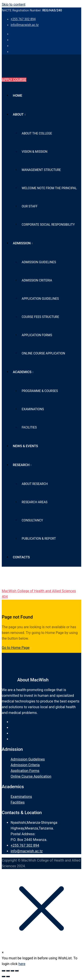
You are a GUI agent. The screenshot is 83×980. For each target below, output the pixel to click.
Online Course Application (43, 353)
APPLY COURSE (14, 80)
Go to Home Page (16, 648)
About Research (35, 484)
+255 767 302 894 (23, 19)
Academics (22, 372)
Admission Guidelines (39, 262)
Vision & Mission (35, 152)
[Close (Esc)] (17, 971)
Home (18, 96)
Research (21, 465)
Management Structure (41, 170)
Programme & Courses (40, 391)
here (22, 964)
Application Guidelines (40, 299)
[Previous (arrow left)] (4, 976)
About (18, 114)
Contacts (21, 557)
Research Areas (35, 502)
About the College (37, 133)
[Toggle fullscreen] (8, 971)
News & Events (25, 446)
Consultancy (32, 520)
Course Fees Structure (40, 317)
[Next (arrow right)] (8, 976)
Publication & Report (39, 539)
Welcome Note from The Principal (49, 188)
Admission (22, 243)
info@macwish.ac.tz (25, 25)
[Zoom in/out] (4, 971)
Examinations (33, 409)
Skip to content (14, 5)
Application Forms (37, 335)
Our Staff (30, 206)
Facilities (29, 427)
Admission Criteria (37, 280)
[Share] (12, 971)
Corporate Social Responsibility (48, 225)
